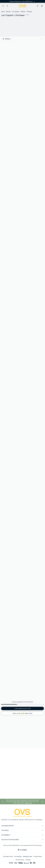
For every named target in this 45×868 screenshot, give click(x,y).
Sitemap (28, 860)
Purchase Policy (8, 856)
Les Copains (16, 12)
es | (23, 850)
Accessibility (18, 856)
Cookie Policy (38, 856)
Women (23, 12)
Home (3, 12)
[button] (42, 6)
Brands (8, 12)
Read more (29, 803)
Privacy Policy (20, 860)
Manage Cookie (28, 856)
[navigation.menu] (3, 6)
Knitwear (29, 12)
